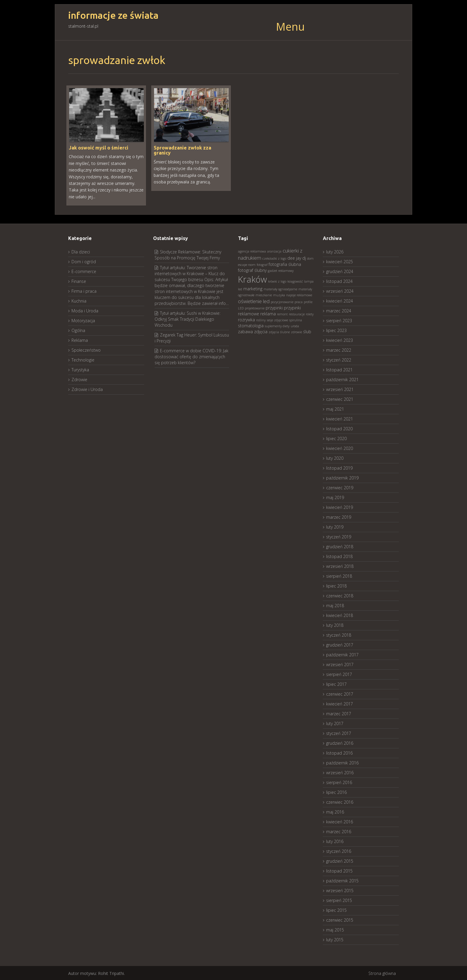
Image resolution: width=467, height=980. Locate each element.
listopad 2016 (339, 752)
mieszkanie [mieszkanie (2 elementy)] (264, 295)
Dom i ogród (84, 261)
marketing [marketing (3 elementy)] (253, 288)
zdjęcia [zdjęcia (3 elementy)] (261, 331)
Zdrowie (79, 379)
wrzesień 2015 (340, 890)
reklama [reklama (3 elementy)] (268, 313)
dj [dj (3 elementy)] (304, 257)
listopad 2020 (339, 428)
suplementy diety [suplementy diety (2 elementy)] (277, 325)
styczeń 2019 (339, 536)
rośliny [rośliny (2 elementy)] (261, 320)
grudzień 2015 (340, 860)
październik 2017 (342, 654)
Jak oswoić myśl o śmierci (99, 147)
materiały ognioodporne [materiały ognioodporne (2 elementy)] (280, 289)
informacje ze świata (113, 15)
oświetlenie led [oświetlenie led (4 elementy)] (254, 301)
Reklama (80, 340)
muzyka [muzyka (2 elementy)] (279, 295)
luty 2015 (335, 939)
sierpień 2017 (339, 674)
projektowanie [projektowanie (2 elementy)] (255, 308)
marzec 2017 (339, 713)
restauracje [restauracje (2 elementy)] (297, 314)
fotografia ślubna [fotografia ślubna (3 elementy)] (285, 264)
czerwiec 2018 (340, 595)
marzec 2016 (339, 831)
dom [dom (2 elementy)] (310, 258)
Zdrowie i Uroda (87, 389)
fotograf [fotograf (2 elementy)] (262, 264)
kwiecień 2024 (340, 300)
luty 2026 (335, 251)
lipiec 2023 (336, 330)
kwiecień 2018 (340, 615)
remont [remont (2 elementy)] (282, 314)
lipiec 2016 (336, 792)
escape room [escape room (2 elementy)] (247, 264)
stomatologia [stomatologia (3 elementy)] (251, 325)
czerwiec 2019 (340, 487)
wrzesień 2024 (340, 290)
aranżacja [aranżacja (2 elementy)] (274, 251)
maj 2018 (335, 605)
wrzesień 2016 (340, 772)
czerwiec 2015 (340, 919)
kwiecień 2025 (340, 261)
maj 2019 (335, 497)
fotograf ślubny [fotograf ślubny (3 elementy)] (252, 270)
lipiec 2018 (336, 585)
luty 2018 (335, 625)
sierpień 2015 (339, 900)
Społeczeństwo (86, 349)
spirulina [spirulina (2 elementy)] (296, 320)
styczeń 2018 (339, 634)
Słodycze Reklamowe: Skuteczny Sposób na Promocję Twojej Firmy (188, 254)
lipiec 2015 (336, 910)
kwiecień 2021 (340, 418)
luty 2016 (335, 841)
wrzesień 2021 (340, 389)
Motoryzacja (83, 320)
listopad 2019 (339, 467)
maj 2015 (335, 929)
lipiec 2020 (336, 438)
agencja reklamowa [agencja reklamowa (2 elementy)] (252, 251)
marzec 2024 (339, 310)
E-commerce (84, 271)
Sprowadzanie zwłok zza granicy (182, 150)
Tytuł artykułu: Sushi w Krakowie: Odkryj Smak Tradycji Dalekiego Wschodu (187, 318)
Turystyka (80, 369)
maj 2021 (335, 408)
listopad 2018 (339, 556)
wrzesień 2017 (340, 664)
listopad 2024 (339, 281)
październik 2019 (342, 477)
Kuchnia (79, 300)
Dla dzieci (81, 251)
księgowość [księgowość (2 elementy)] (295, 281)
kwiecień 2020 (340, 448)
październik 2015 (342, 880)
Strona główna (382, 973)
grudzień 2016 (340, 743)
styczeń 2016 (339, 851)
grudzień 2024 (340, 271)
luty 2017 (335, 723)
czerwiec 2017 (340, 693)
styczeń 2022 (339, 359)
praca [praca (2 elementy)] (299, 301)
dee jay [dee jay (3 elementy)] (294, 257)
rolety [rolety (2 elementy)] (310, 314)
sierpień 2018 (339, 575)
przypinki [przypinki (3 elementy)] (274, 307)
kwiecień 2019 (340, 507)
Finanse (79, 281)
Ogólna (78, 330)
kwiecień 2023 (340, 340)
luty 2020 (335, 458)
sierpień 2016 (339, 782)
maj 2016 (335, 811)
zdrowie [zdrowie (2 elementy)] (296, 331)
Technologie (83, 359)
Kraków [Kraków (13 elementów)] (252, 279)
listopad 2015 (339, 870)
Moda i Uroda (85, 310)
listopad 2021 (339, 369)
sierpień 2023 (339, 320)
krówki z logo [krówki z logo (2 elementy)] (277, 281)
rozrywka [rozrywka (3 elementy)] (246, 319)
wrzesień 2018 (340, 566)
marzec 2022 (339, 349)
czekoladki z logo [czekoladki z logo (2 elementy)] (274, 258)
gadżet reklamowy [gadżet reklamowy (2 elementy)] (281, 270)
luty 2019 (335, 526)
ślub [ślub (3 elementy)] (307, 331)
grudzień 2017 (340, 644)
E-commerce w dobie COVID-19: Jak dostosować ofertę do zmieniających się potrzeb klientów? (192, 356)
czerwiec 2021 (340, 399)
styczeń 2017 (339, 733)
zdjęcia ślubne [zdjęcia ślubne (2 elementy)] (279, 331)
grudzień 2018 (340, 546)
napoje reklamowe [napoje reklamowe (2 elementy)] (299, 295)
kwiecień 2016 (340, 821)
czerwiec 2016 (340, 801)
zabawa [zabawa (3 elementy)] (245, 331)
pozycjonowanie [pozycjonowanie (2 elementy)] (282, 301)
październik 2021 (342, 379)
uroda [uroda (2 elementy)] (295, 325)
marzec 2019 (339, 517)
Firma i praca (84, 290)
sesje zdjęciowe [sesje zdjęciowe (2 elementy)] (277, 320)
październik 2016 (342, 762)
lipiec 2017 (336, 684)
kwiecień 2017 (340, 703)
